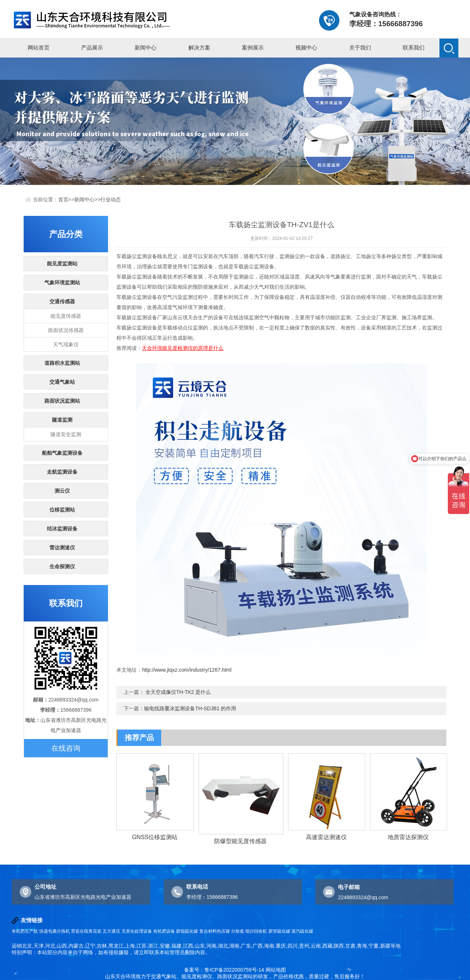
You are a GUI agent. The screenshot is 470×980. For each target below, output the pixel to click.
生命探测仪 (62, 566)
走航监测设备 (62, 472)
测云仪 (62, 491)
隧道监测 (62, 420)
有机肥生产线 (25, 931)
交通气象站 (62, 382)
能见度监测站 (62, 264)
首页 (63, 199)
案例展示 (253, 48)
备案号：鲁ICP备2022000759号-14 (224, 970)
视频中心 (306, 48)
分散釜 (238, 931)
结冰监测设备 (62, 529)
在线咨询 (66, 748)
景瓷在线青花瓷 (86, 931)
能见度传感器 (66, 316)
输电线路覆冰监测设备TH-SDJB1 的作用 (190, 708)
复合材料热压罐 (215, 931)
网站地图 (276, 970)
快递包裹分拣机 (55, 931)
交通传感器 (62, 301)
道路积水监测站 (62, 363)
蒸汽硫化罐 (302, 931)
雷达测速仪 (62, 548)
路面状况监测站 (62, 401)
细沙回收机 (256, 931)
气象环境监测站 (62, 282)
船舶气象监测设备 (62, 453)
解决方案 (199, 48)
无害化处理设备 (137, 931)
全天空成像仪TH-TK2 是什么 (178, 692)
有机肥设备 (164, 931)
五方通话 (111, 931)
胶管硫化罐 (279, 931)
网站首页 (39, 48)
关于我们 (360, 48)
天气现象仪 (66, 344)
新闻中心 (146, 48)
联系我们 (414, 48)
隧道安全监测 (66, 434)
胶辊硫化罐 (187, 931)
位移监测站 (62, 510)
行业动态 (111, 199)
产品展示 (92, 48)
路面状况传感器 (66, 330)
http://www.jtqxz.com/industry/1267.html (187, 670)
